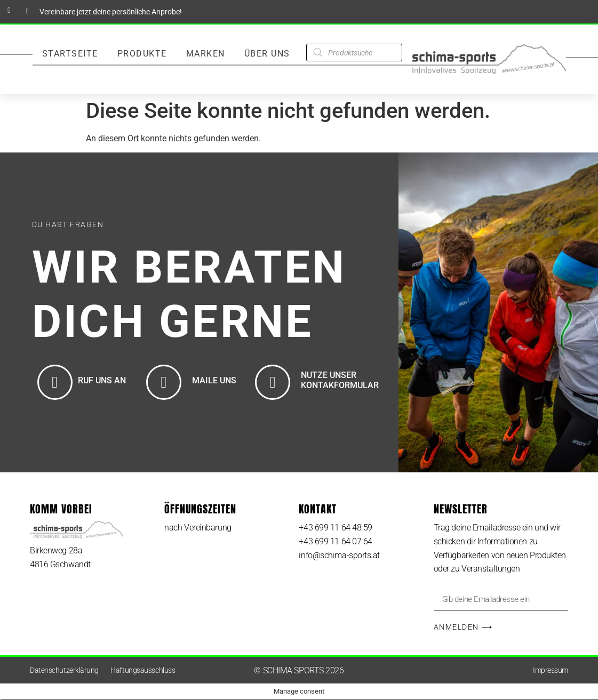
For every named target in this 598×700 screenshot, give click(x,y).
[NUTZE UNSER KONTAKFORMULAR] (273, 382)
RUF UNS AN (102, 380)
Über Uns (267, 54)
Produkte (142, 54)
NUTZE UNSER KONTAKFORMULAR (340, 380)
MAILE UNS (214, 380)
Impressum (551, 671)
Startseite (70, 54)
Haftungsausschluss (143, 671)
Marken (206, 54)
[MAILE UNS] (164, 382)
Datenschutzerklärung (64, 671)
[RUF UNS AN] (55, 382)
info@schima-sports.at (339, 555)
